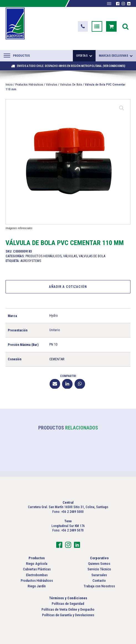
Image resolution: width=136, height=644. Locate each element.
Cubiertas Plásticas (37, 569)
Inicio (9, 85)
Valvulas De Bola (71, 85)
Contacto (99, 581)
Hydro (53, 316)
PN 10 (53, 345)
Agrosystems (31, 261)
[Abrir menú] (109, 4)
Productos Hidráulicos (29, 85)
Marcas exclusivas (116, 56)
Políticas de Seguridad (68, 604)
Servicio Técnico (99, 569)
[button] (83, 26)
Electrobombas (37, 575)
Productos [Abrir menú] (17, 56)
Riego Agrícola (37, 564)
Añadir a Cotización (68, 286)
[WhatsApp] (80, 384)
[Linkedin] (67, 384)
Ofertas (84, 56)
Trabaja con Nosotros (99, 586)
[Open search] (125, 26)
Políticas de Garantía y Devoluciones (68, 615)
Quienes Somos (99, 564)
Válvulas (52, 85)
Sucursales (99, 575)
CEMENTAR (57, 359)
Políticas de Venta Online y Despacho (68, 609)
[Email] (55, 384)
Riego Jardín (37, 586)
